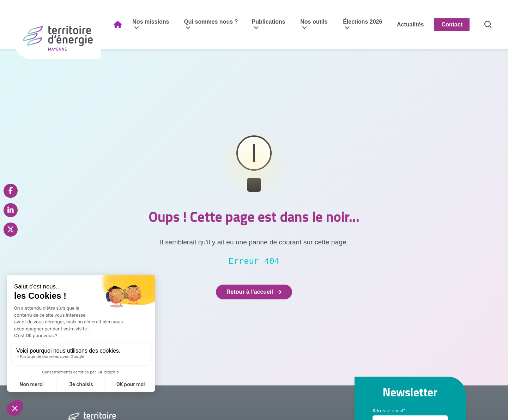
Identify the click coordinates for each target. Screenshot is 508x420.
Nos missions (151, 22)
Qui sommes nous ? (211, 22)
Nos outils (314, 22)
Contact (452, 25)
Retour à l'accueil (254, 292)
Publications (269, 22)
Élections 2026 (362, 22)
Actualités (410, 25)
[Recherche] (488, 25)
